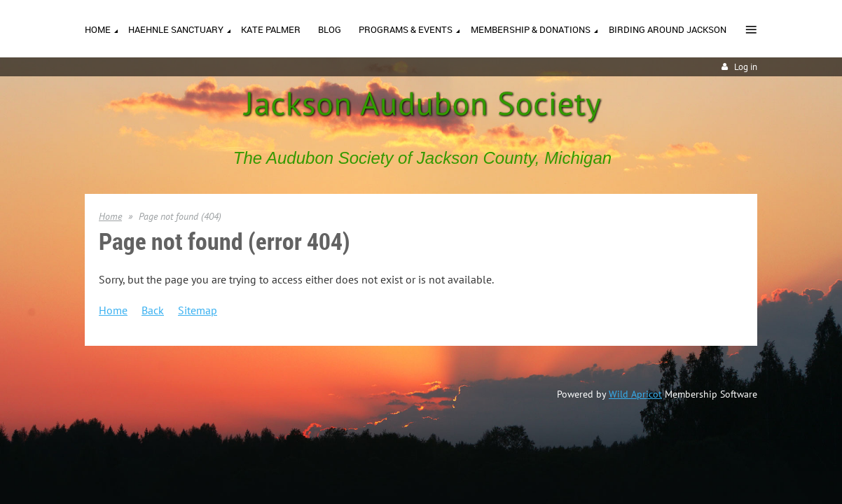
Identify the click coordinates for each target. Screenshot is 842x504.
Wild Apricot (635, 394)
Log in (746, 67)
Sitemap (198, 310)
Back (153, 310)
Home (110, 216)
